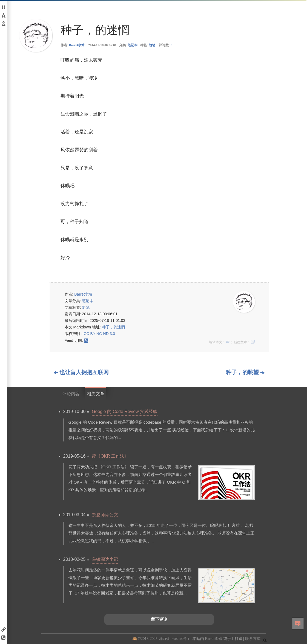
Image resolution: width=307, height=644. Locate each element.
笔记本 (133, 45)
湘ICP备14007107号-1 (174, 639)
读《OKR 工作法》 (110, 456)
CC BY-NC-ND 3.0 (100, 334)
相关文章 (96, 394)
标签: (148, 45)
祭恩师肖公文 (105, 515)
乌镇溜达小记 (105, 559)
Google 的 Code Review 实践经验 (125, 411)
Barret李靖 (77, 45)
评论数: (166, 45)
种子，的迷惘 (113, 327)
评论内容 (71, 394)
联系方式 (253, 639)
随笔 (152, 45)
